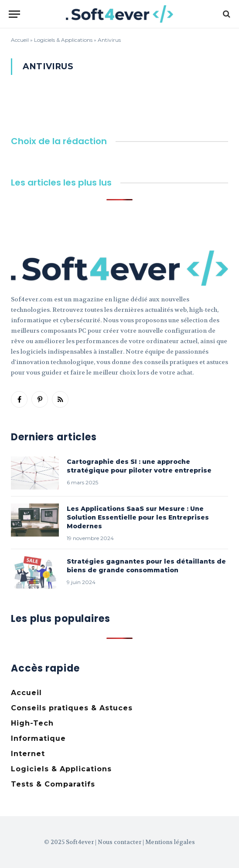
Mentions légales (170, 842)
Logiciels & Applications (63, 40)
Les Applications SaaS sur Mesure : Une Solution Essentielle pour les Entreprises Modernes (138, 517)
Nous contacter (119, 842)
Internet (28, 754)
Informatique (38, 738)
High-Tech (32, 723)
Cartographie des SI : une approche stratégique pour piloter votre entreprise (139, 466)
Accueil (20, 40)
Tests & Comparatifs (53, 784)
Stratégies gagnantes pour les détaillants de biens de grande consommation (146, 566)
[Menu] (14, 14)
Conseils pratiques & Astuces (72, 708)
